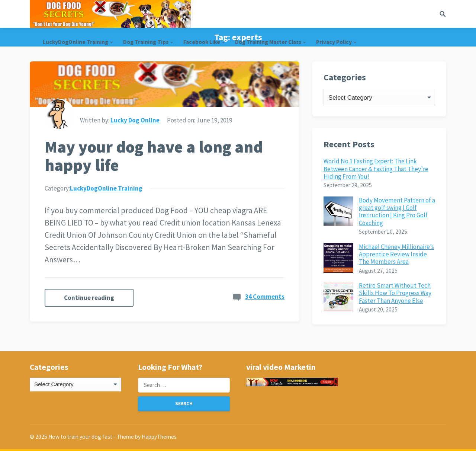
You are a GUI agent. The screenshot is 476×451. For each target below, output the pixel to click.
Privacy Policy (334, 42)
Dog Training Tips (146, 42)
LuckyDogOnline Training (75, 42)
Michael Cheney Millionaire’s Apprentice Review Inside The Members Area (396, 254)
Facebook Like (202, 42)
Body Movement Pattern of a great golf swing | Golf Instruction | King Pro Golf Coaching (397, 212)
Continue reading (89, 298)
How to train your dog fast (80, 437)
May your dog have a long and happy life (154, 156)
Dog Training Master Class (268, 42)
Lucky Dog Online (135, 120)
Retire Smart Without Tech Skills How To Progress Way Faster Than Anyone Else (395, 293)
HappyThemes (159, 437)
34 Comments (265, 297)
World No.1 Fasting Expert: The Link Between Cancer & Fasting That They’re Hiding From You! (376, 169)
